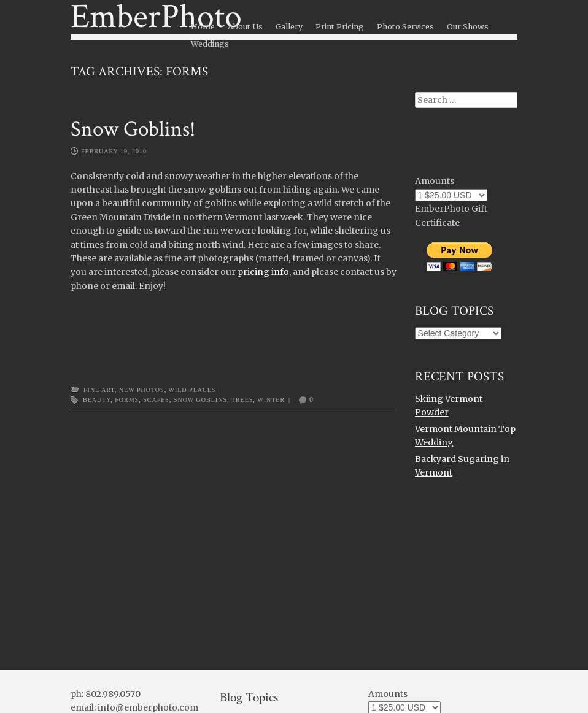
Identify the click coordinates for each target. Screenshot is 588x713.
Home (203, 27)
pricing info (263, 272)
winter (271, 400)
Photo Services (405, 27)
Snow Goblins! (133, 129)
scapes (156, 400)
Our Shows (468, 27)
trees (242, 400)
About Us (245, 27)
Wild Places (192, 390)
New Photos (142, 390)
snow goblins (200, 400)
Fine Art (99, 390)
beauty (97, 400)
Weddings (210, 44)
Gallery (289, 27)
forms (127, 400)
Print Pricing (340, 27)
